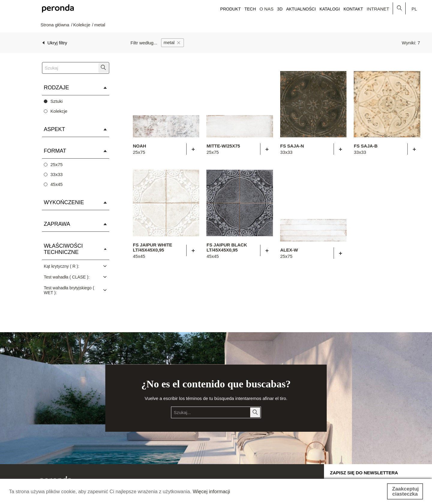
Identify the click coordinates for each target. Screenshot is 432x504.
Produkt (230, 9)
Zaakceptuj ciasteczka (405, 491)
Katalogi (330, 9)
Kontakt (353, 9)
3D (280, 9)
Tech (250, 9)
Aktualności (301, 9)
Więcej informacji (218, 492)
